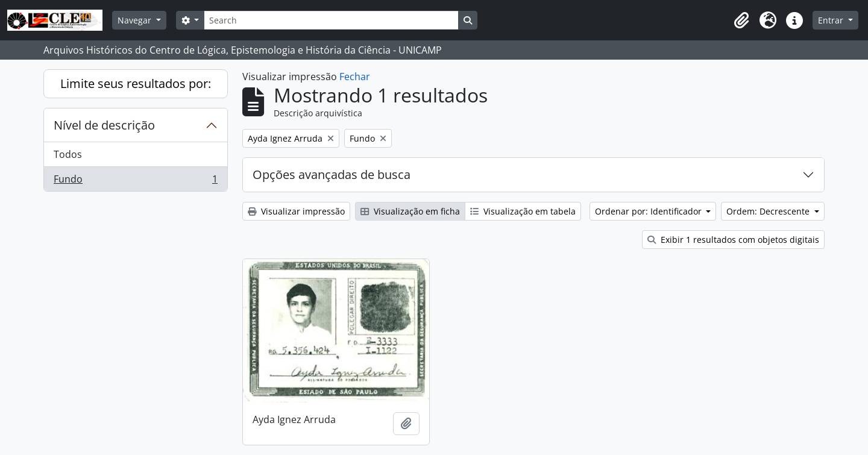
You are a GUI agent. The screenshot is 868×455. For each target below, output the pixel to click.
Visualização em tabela (523, 211)
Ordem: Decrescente (769, 211)
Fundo (135, 181)
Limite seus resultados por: (136, 83)
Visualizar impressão (296, 211)
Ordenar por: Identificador (649, 211)
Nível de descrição (104, 125)
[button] (741, 20)
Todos (68, 154)
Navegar (136, 20)
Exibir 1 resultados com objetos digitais (733, 240)
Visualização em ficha (410, 211)
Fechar (355, 77)
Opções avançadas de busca (332, 174)
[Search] (331, 20)
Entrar (832, 20)
